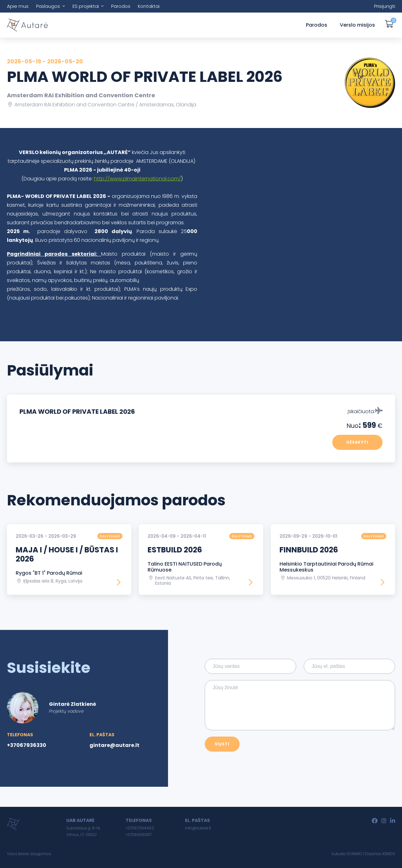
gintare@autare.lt (114, 745)
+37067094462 (140, 828)
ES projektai (86, 6)
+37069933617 (139, 835)
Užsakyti (358, 442)
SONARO (355, 854)
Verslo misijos (357, 25)
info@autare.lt (198, 828)
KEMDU (389, 854)
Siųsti (222, 744)
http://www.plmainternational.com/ (137, 179)
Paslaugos (48, 6)
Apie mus (18, 6)
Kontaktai (149, 6)
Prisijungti (385, 6)
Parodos (121, 6)
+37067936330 (27, 745)
